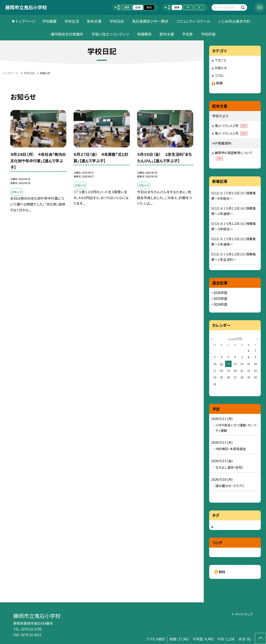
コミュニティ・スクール (193, 21)
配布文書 (94, 21)
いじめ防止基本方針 (234, 21)
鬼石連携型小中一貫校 (150, 21)
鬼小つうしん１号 (231, 133)
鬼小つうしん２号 (231, 126)
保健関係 (144, 34)
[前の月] (212, 339)
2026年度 (220, 293)
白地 (138, 7)
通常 (127, 7)
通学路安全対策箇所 (67, 34)
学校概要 (49, 21)
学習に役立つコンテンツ (110, 34)
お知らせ (221, 68)
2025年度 (220, 298)
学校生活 (72, 21)
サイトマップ (244, 614)
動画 (217, 83)
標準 (177, 7)
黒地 (149, 7)
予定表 (187, 34)
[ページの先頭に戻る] (260, 638)
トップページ (26, 21)
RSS (222, 572)
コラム (219, 75)
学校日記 (117, 21)
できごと (221, 60)
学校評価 (208, 34)
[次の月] (257, 339)
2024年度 (220, 304)
